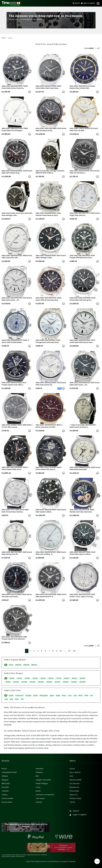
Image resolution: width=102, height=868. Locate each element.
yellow (36, 696)
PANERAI (39, 772)
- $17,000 (57, 682)
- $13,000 (24, 682)
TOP (4, 38)
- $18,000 (65, 682)
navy (70, 696)
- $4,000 (35, 678)
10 (61, 651)
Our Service (75, 784)
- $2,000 (19, 678)
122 (74, 651)
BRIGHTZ (34, 665)
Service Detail (75, 780)
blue (75, 696)
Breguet (5, 780)
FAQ (71, 776)
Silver (17, 699)
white (86, 696)
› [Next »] (79, 651)
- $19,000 (74, 682)
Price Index (74, 791)
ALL (6, 665)
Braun (64, 696)
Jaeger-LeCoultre (43, 780)
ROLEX (4, 769)
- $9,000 (74, 678)
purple (11, 696)
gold (11, 699)
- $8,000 (66, 678)
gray (6, 699)
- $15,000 (40, 682)
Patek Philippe (42, 784)
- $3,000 (27, 678)
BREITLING (6, 784)
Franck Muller (7, 798)
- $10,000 (82, 678)
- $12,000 (16, 682)
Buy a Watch (75, 772)
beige (58, 696)
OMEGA (5, 776)
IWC (37, 776)
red (91, 696)
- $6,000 (50, 678)
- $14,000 (32, 682)
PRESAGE (26, 665)
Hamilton (40, 769)
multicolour (19, 696)
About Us (73, 795)
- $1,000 (12, 678)
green (52, 696)
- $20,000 (82, 682)
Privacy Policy (75, 798)
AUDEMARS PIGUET (9, 772)
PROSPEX (18, 665)
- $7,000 (58, 678)
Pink (22, 699)
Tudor (38, 787)
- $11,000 (8, 682)
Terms (72, 802)
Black (81, 696)
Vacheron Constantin (45, 795)
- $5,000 (43, 678)
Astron (11, 665)
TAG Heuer (40, 798)
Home (72, 769)
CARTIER (5, 791)
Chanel (39, 802)
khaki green (44, 696)
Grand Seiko (7, 802)
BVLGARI (5, 787)
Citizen (5, 795)
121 (69, 651)
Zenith (38, 791)
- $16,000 (49, 682)
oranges (28, 696)
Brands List (74, 787)
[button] (30, 92)
